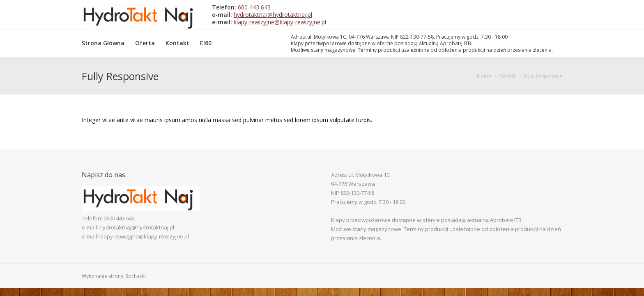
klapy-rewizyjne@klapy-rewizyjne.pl (280, 22)
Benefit (508, 76)
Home (484, 76)
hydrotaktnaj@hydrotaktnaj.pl (273, 15)
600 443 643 (254, 7)
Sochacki (136, 276)
